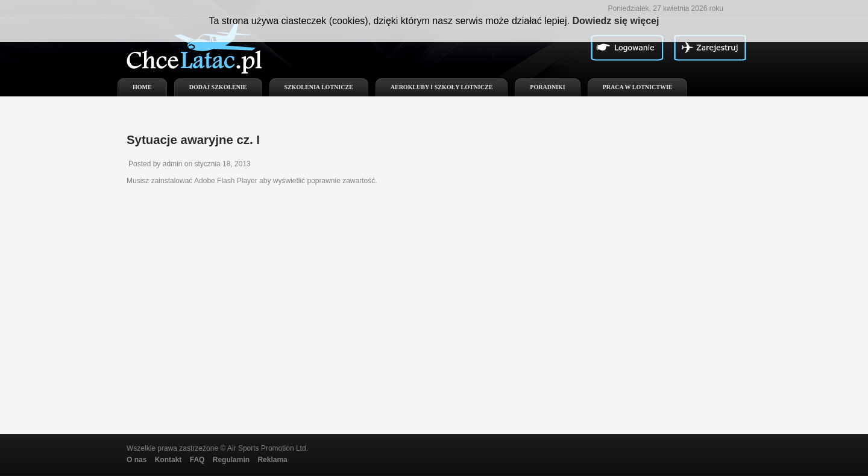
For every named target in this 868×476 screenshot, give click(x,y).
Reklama (272, 460)
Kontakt (168, 460)
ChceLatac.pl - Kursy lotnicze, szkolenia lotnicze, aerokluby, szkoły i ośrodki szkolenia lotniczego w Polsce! (202, 54)
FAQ (197, 460)
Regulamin (231, 460)
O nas (137, 460)
